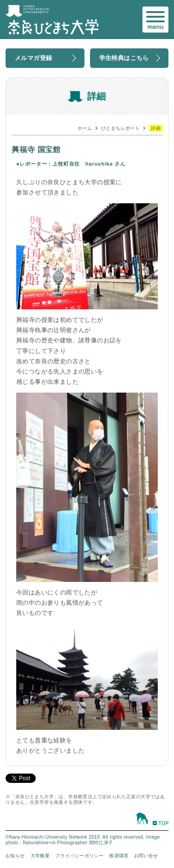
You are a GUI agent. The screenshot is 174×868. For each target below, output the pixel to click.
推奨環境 (119, 856)
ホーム (85, 128)
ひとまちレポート (120, 128)
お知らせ (15, 856)
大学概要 (40, 856)
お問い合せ (146, 856)
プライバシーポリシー (79, 856)
